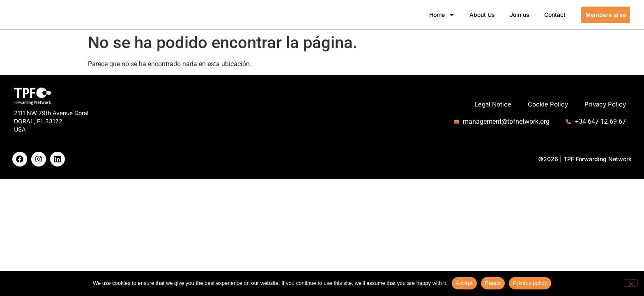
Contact (555, 15)
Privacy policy (530, 283)
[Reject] (631, 283)
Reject (493, 283)
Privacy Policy (605, 104)
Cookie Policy (548, 104)
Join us (520, 15)
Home (442, 15)
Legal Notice (493, 104)
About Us (482, 15)
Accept (464, 283)
